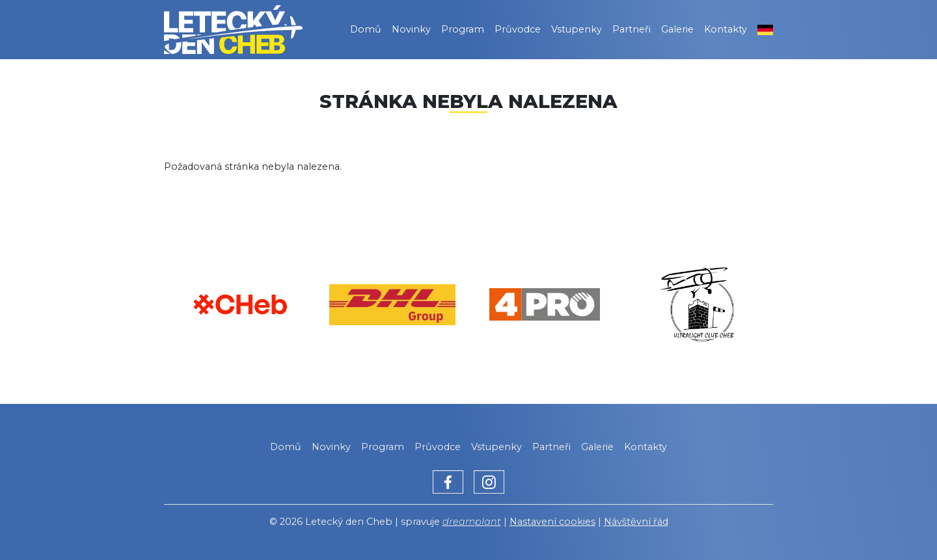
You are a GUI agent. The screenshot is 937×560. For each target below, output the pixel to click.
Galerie (677, 29)
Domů (366, 29)
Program (463, 29)
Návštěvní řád (636, 522)
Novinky (411, 29)
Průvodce (518, 29)
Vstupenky (577, 29)
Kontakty (726, 29)
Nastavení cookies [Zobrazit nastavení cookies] (552, 522)
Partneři (631, 29)
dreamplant (472, 522)
